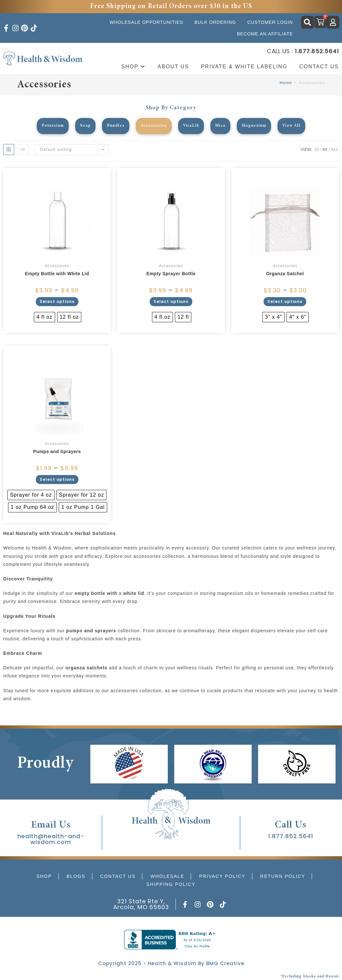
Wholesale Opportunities (146, 22)
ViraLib (191, 126)
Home (286, 83)
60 (325, 150)
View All (294, 126)
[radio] (45, 317)
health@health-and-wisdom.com (51, 839)
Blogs (76, 876)
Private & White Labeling (244, 67)
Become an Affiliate (265, 34)
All (335, 150)
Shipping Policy (171, 884)
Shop (134, 67)
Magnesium (256, 126)
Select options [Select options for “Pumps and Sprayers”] (57, 479)
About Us (173, 67)
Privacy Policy (222, 876)
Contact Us (118, 876)
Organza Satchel (285, 274)
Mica (221, 126)
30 (317, 150)
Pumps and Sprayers (57, 451)
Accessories (153, 126)
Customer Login (270, 22)
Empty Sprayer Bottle (171, 274)
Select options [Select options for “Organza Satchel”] (285, 301)
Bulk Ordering (215, 22)
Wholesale (167, 876)
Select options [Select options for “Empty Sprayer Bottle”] (171, 301)
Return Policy (283, 876)
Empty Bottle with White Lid (57, 274)
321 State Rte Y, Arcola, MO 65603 (141, 904)
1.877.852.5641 (291, 836)
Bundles (114, 126)
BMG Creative (225, 963)
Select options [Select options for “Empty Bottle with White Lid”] (57, 301)
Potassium (50, 126)
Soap (83, 126)
